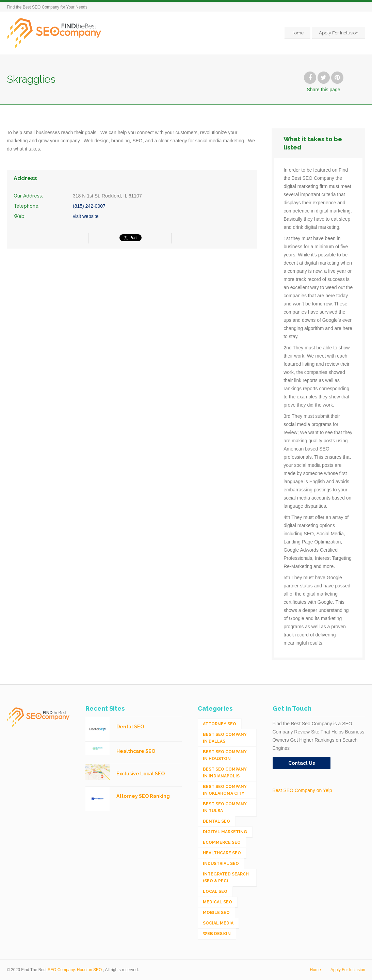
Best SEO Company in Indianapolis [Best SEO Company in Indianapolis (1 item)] (225, 773)
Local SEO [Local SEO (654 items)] (215, 891)
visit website (86, 216)
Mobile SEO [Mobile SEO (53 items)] (216, 913)
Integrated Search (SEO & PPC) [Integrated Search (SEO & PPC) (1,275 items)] (226, 878)
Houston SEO (89, 970)
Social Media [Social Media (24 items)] (218, 923)
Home (297, 33)
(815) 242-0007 (89, 206)
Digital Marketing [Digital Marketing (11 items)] (225, 832)
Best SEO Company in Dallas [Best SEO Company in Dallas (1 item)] (225, 738)
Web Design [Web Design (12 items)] (217, 934)
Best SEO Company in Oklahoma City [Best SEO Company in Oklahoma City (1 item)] (225, 790)
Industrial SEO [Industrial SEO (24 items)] (221, 864)
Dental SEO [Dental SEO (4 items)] (216, 821)
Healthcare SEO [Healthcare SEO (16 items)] (222, 853)
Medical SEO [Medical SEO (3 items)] (217, 902)
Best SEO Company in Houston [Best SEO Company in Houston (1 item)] (225, 755)
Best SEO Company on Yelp (302, 790)
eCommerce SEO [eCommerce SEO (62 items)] (222, 842)
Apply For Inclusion (339, 33)
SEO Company (61, 970)
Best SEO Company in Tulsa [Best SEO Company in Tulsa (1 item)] (225, 807)
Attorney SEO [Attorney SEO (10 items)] (220, 724)
